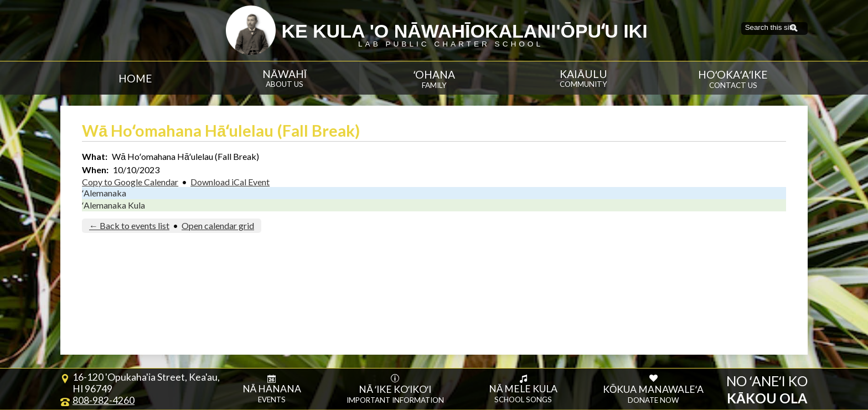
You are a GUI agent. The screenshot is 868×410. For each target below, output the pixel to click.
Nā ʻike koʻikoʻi (395, 389)
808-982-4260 (104, 400)
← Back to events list (129, 225)
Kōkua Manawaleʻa (653, 389)
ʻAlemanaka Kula (113, 205)
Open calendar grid (218, 225)
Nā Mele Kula (523, 389)
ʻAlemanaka (104, 193)
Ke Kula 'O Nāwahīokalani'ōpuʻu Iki (464, 31)
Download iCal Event (230, 182)
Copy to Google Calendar (130, 182)
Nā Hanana (272, 389)
